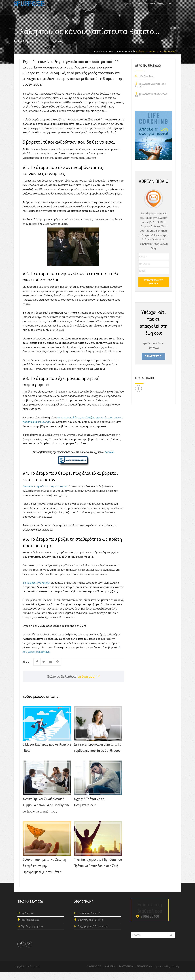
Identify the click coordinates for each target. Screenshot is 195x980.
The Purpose (25, 50)
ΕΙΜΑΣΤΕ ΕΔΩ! (154, 364)
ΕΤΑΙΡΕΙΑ (169, 8)
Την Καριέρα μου (30, 928)
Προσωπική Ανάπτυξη (51, 50)
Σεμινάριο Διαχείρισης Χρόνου (150, 93)
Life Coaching (146, 85)
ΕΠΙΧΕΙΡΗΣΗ (151, 8)
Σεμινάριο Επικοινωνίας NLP (151, 103)
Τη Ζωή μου (28, 921)
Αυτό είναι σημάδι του (45, 495)
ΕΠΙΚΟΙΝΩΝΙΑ (145, 975)
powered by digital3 (168, 975)
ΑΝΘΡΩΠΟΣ (130, 8)
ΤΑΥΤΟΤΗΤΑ (126, 975)
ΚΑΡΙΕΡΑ (140, 8)
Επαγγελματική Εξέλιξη (90, 928)
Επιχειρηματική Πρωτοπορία (93, 935)
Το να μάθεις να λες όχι (36, 591)
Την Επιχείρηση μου (32, 935)
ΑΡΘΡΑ (160, 8)
